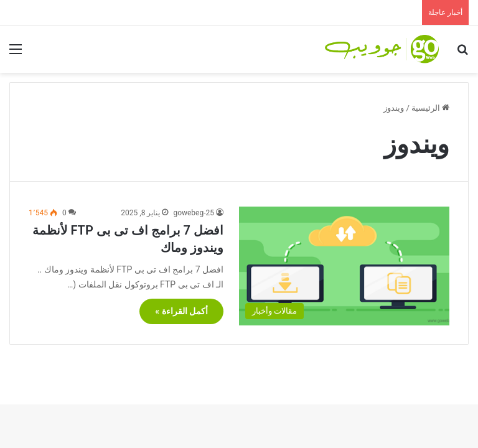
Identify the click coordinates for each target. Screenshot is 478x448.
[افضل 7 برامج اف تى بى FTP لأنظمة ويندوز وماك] (344, 266)
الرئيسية (430, 108)
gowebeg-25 (194, 213)
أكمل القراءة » (181, 311)
